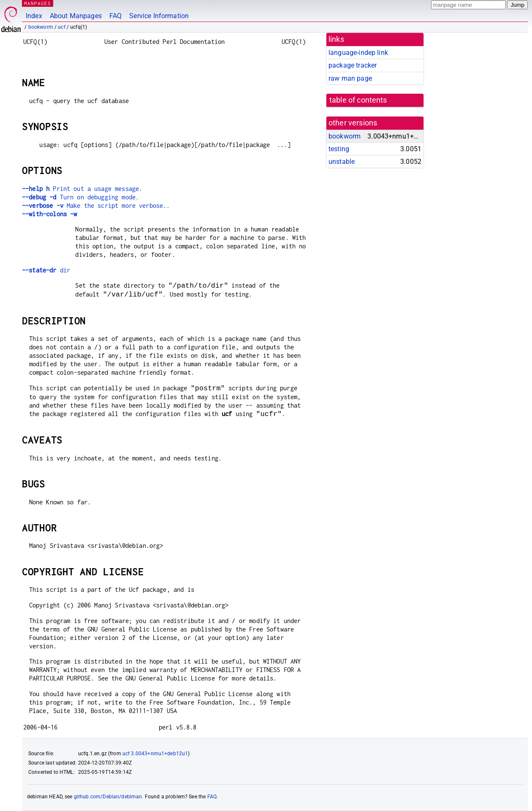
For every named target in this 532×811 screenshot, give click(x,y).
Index (34, 16)
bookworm (41, 27)
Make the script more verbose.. (96, 205)
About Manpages (76, 16)
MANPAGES (38, 3)
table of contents (358, 100)
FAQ (115, 16)
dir (46, 270)
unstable (342, 162)
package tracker (353, 65)
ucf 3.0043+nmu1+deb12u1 (155, 754)
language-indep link (358, 53)
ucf (61, 27)
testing (339, 149)
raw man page (350, 78)
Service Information (159, 16)
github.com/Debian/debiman (108, 797)
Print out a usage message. (82, 189)
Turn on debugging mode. (80, 197)
